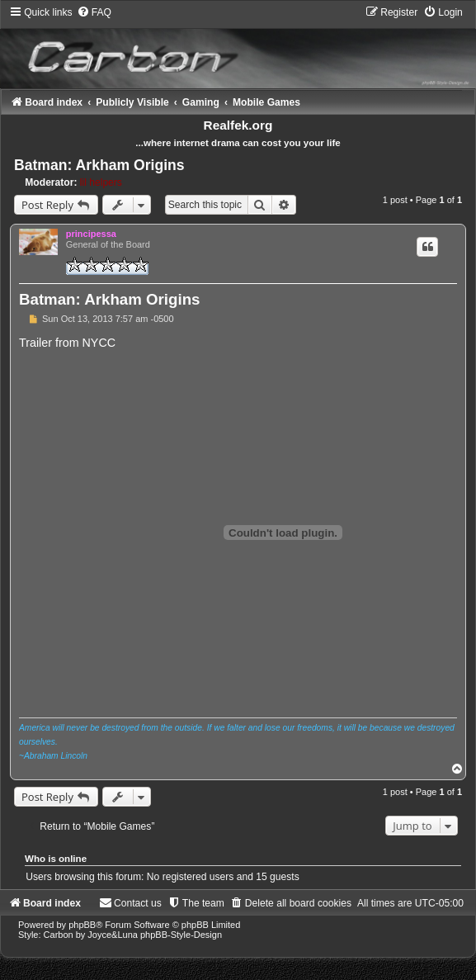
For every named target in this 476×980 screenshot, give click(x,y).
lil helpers (101, 182)
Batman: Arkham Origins (99, 165)
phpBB (82, 925)
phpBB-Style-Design (181, 935)
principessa (91, 234)
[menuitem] (94, 12)
